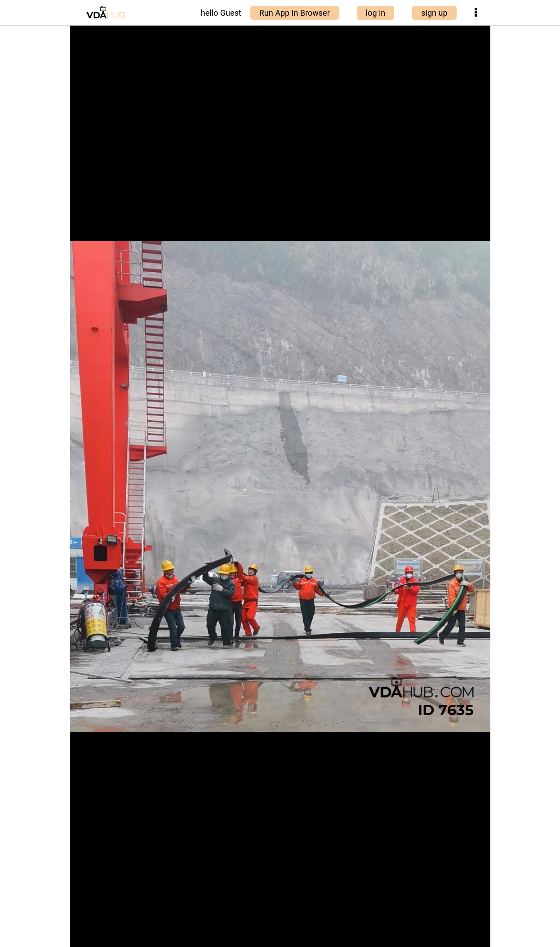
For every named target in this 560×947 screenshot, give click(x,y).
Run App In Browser (295, 13)
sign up (434, 13)
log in (376, 13)
